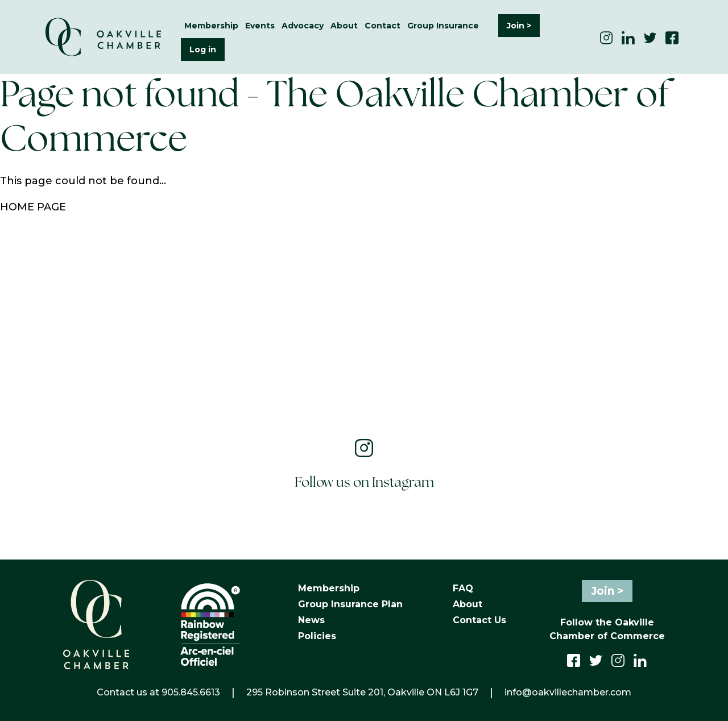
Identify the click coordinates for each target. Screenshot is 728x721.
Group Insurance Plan (350, 604)
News (311, 620)
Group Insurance (443, 26)
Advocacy (303, 26)
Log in (203, 49)
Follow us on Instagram (364, 483)
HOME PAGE (33, 207)
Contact (382, 26)
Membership (211, 26)
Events (260, 26)
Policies (317, 636)
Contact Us (479, 620)
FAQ (463, 588)
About (344, 26)
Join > (519, 26)
